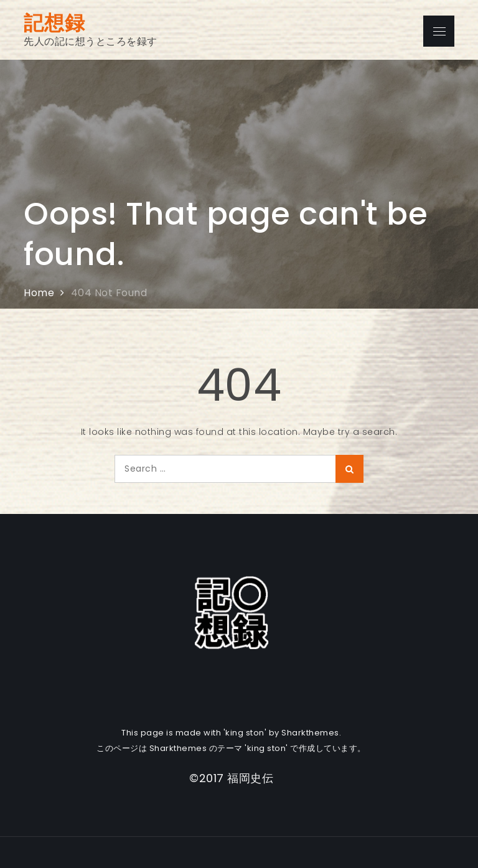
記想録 (54, 23)
